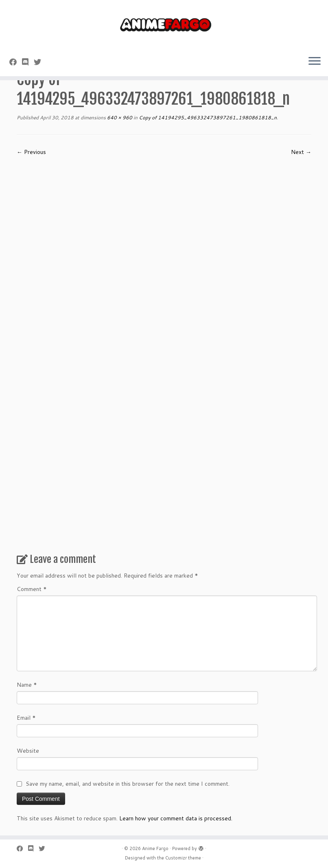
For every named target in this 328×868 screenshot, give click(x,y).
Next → (301, 152)
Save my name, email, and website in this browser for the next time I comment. (128, 784)
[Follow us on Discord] (28, 62)
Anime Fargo (155, 848)
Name (27, 685)
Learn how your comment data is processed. (176, 818)
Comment (32, 589)
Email (26, 718)
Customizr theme (183, 858)
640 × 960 (119, 118)
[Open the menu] (315, 62)
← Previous (31, 152)
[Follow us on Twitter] (40, 62)
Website (28, 751)
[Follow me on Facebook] (16, 62)
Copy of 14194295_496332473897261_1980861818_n (207, 118)
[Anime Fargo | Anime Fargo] (164, 24)
